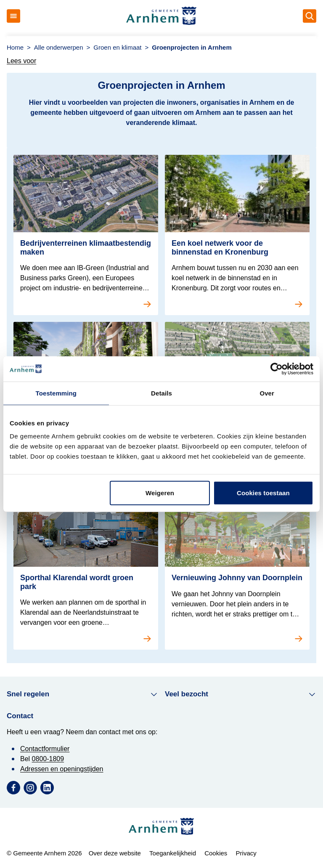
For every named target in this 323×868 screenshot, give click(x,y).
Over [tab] (267, 393)
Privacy (246, 853)
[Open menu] (13, 16)
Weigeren (160, 493)
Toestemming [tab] (56, 393)
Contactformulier (45, 749)
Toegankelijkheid (173, 853)
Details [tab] (161, 393)
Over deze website (115, 853)
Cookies (216, 853)
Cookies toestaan (263, 493)
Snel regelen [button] (82, 694)
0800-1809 (48, 759)
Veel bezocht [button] (241, 694)
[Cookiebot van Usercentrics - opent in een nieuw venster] (277, 369)
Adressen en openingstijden (62, 769)
